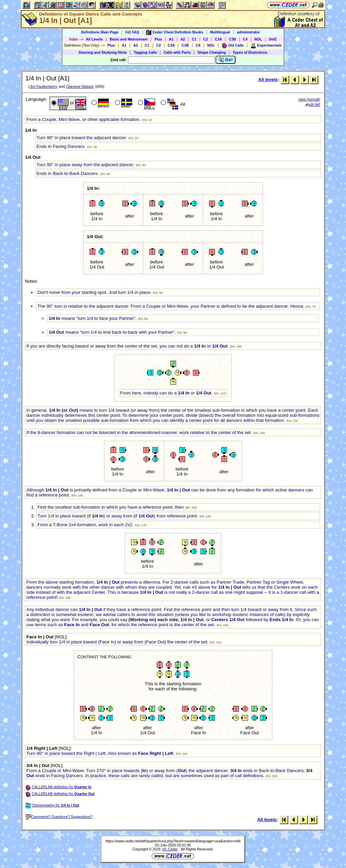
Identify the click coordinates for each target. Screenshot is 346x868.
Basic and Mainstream (129, 39)
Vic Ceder (170, 849)
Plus (158, 39)
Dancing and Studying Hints (103, 52)
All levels (268, 80)
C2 (206, 39)
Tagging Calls (145, 52)
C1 (194, 39)
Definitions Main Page (100, 32)
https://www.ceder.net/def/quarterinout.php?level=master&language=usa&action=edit (173, 841)
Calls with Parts (177, 52)
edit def (313, 104)
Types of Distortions (250, 52)
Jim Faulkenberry (44, 86)
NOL (258, 39)
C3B (232, 39)
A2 (183, 39)
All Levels (94, 39)
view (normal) (309, 99)
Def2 (273, 39)
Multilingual (220, 32)
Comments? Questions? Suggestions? (59, 817)
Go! (226, 60)
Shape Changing (212, 52)
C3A (218, 39)
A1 (171, 39)
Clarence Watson (80, 86)
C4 (245, 39)
